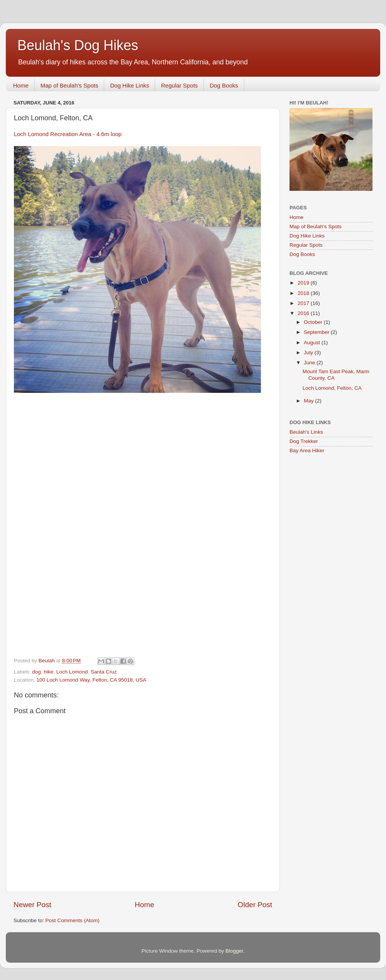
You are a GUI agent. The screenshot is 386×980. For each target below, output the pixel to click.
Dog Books (224, 85)
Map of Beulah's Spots (69, 85)
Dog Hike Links (130, 85)
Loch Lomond (72, 672)
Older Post (255, 905)
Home (21, 85)
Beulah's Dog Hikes (78, 45)
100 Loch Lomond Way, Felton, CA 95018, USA (91, 680)
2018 (304, 293)
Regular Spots (179, 85)
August (313, 343)
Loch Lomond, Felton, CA (332, 388)
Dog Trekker (304, 441)
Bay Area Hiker (307, 450)
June (310, 363)
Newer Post (32, 905)
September (317, 332)
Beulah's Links (306, 432)
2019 (304, 283)
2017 (304, 303)
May (309, 401)
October (314, 322)
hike (48, 672)
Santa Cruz (104, 672)
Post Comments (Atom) (73, 920)
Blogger (234, 951)
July (309, 353)
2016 (304, 313)
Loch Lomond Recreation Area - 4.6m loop (68, 134)
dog (36, 672)
